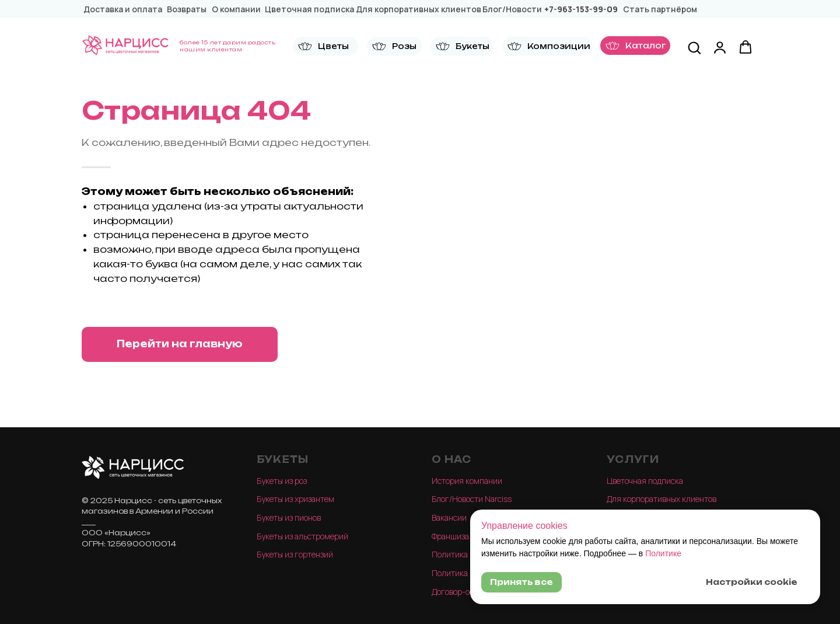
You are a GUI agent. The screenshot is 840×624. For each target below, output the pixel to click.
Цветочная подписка (645, 481)
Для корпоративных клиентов (661, 499)
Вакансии (449, 517)
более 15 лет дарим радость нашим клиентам (228, 46)
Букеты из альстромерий (302, 536)
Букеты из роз (282, 481)
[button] (325, 46)
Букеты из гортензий (295, 554)
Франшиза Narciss (465, 536)
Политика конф (460, 554)
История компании (467, 481)
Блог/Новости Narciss (472, 499)
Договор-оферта (462, 592)
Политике (663, 553)
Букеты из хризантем (295, 499)
